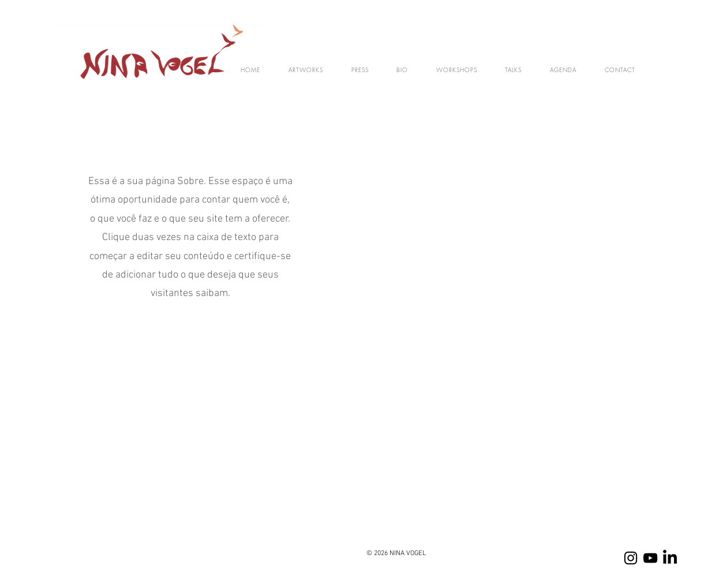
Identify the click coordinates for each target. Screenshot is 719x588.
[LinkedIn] (670, 558)
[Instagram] (631, 558)
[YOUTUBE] (650, 558)
